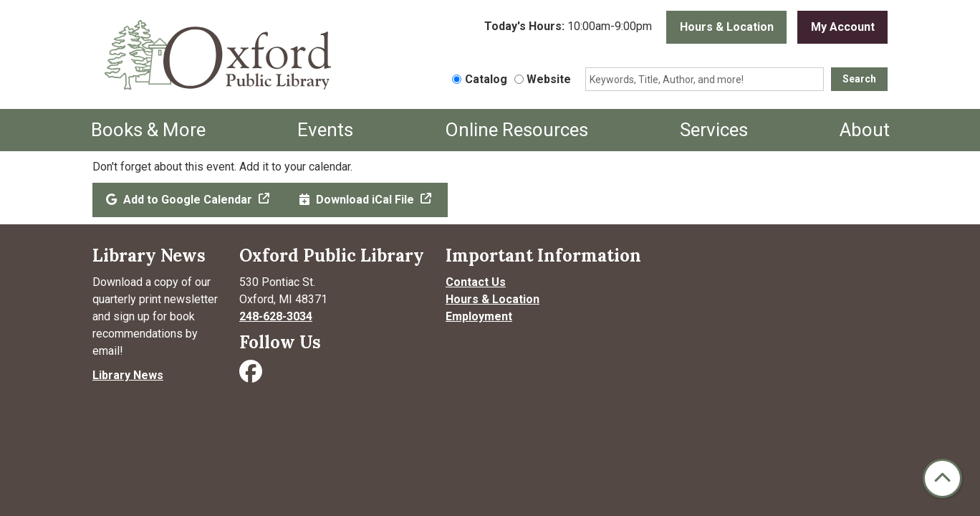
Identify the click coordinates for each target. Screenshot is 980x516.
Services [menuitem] (714, 130)
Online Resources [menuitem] (517, 130)
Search (859, 79)
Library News (128, 375)
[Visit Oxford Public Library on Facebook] (252, 376)
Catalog (486, 79)
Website (549, 79)
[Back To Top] (942, 478)
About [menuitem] (865, 130)
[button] (568, 27)
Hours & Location (727, 27)
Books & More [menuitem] (148, 130)
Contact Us (476, 282)
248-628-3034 (276, 316)
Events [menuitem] (325, 130)
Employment (479, 316)
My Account (843, 27)
